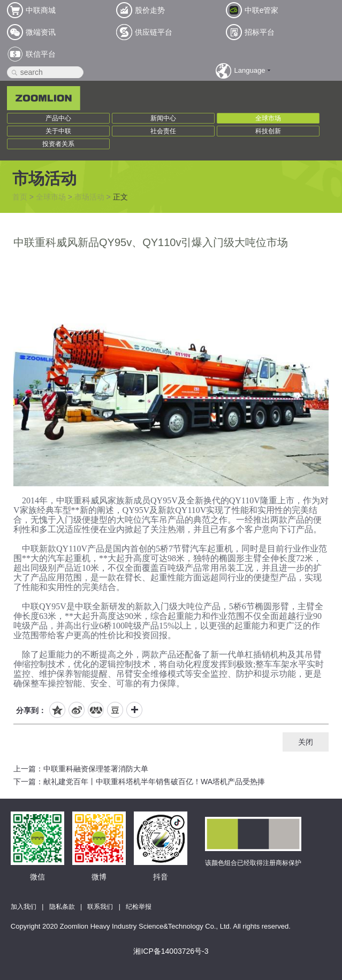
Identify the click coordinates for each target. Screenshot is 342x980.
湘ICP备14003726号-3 (171, 951)
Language (250, 70)
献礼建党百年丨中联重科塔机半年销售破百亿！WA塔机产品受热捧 (154, 782)
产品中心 (58, 118)
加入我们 (24, 907)
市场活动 (89, 197)
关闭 (306, 742)
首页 (20, 197)
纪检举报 (139, 907)
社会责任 (163, 131)
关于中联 (58, 131)
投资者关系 (58, 144)
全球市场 (268, 118)
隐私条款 (62, 907)
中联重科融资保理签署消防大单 (96, 769)
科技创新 (268, 131)
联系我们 (100, 907)
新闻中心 (163, 118)
